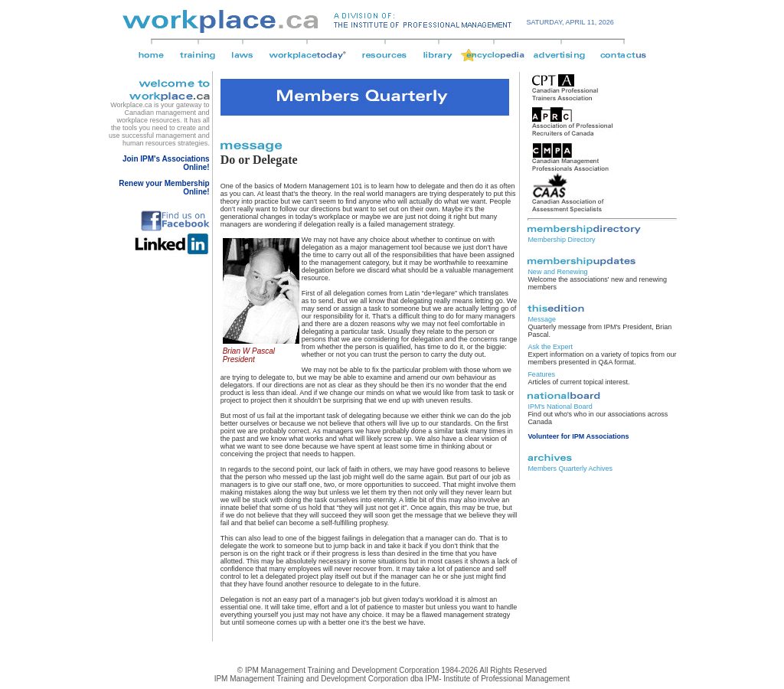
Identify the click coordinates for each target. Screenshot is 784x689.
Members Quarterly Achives (570, 469)
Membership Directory (561, 240)
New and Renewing (557, 272)
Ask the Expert (550, 347)
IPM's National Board (560, 407)
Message (542, 319)
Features (541, 374)
